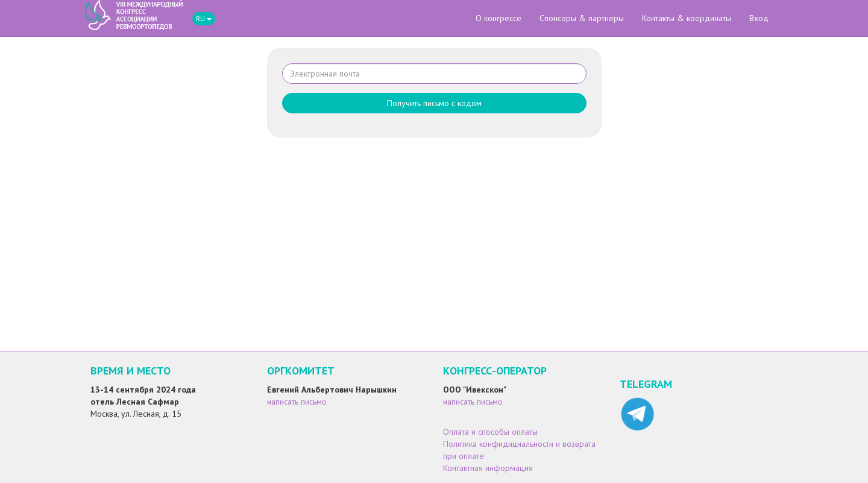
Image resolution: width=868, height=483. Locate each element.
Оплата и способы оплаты (490, 432)
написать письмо (297, 402)
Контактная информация (488, 468)
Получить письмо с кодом (434, 103)
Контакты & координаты (687, 18)
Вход (759, 18)
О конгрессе (498, 18)
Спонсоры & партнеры (582, 18)
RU (204, 18)
